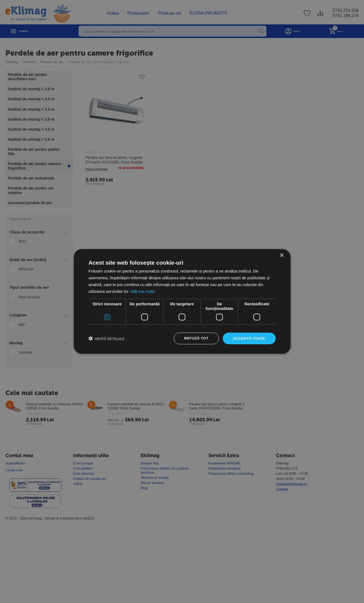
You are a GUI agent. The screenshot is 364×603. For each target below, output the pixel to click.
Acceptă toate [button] (249, 338)
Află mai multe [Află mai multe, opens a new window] (143, 291)
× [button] (282, 255)
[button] (107, 339)
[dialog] (182, 301)
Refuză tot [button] (195, 338)
